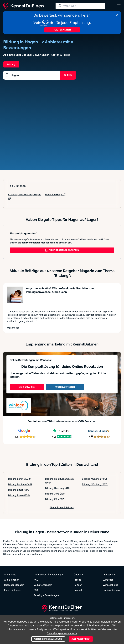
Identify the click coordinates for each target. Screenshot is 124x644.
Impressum (109, 574)
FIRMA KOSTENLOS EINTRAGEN (62, 250)
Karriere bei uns (111, 590)
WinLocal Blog (111, 585)
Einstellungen (57, 574)
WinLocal (108, 580)
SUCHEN (68, 75)
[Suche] (83, 6)
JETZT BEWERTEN (62, 30)
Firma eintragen (13, 590)
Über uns (79, 574)
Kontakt (78, 590)
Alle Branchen (12, 580)
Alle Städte (10, 574)
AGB (36, 580)
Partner (78, 585)
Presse (77, 580)
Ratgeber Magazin (14, 585)
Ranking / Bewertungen (46, 595)
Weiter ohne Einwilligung (48, 639)
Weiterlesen (13, 328)
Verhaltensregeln (43, 585)
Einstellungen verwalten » (62, 633)
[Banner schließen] (117, 15)
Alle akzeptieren (81, 639)
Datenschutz (41, 574)
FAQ (36, 590)
